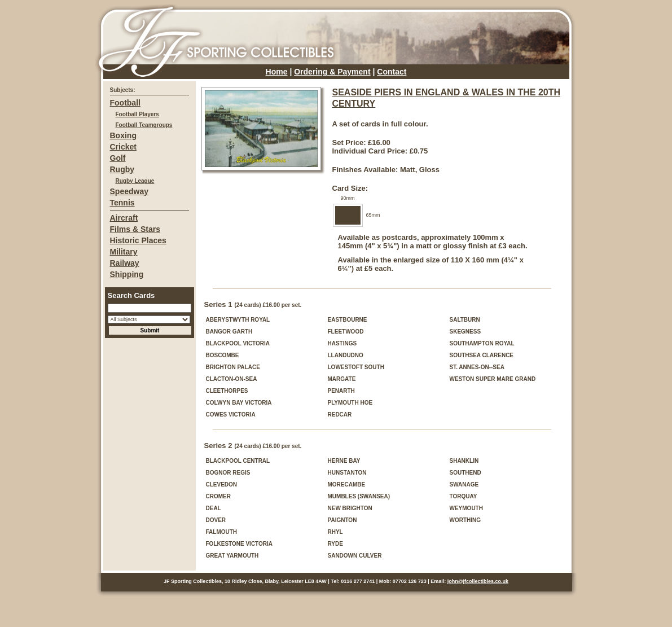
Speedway (129, 191)
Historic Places (138, 240)
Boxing (123, 135)
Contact (392, 72)
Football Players (137, 114)
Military (124, 252)
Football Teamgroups (144, 125)
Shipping (127, 274)
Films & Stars (135, 229)
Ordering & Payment (332, 72)
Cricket (123, 147)
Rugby (122, 169)
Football (125, 103)
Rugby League (135, 181)
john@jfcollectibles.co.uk (478, 581)
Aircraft (124, 218)
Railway (125, 263)
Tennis (122, 203)
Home (277, 72)
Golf (118, 158)
